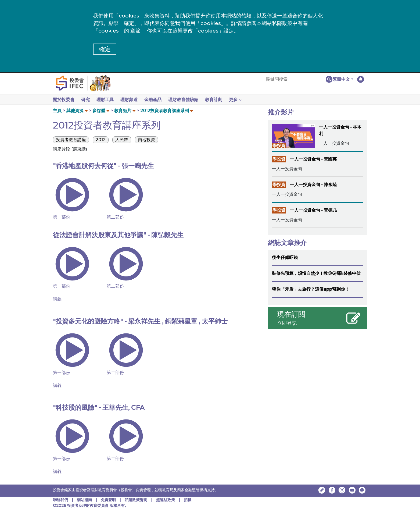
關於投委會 (64, 100)
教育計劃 (220, 100)
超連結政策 (166, 500)
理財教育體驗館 (189, 100)
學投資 (279, 146)
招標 (188, 500)
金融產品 (157, 100)
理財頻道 (132, 100)
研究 (87, 100)
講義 (57, 299)
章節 (135, 31)
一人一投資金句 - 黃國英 (313, 159)
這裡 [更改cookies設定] (178, 31)
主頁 (57, 111)
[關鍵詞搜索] (296, 79)
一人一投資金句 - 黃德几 (313, 210)
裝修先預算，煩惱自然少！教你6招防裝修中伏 (316, 273)
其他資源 (75, 111)
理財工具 (107, 100)
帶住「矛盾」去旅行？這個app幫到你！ (311, 289)
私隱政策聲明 (137, 500)
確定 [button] (105, 49)
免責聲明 (109, 500)
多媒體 (99, 111)
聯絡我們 (60, 500)
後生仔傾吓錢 (285, 257)
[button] (343, 79)
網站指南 (84, 500)
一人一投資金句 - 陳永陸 (313, 185)
